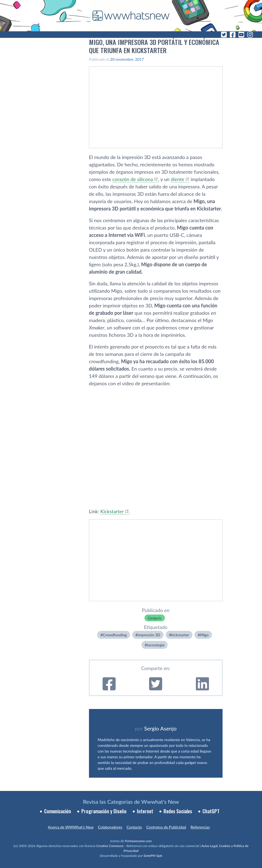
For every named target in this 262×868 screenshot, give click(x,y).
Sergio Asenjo (160, 728)
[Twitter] (224, 35)
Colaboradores (110, 827)
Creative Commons (110, 846)
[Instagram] (250, 35)
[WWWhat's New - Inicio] (131, 16)
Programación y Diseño (104, 811)
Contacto (134, 827)
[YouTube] (241, 35)
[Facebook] (233, 35)
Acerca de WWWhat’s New (71, 827)
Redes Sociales (178, 811)
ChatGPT (211, 811)
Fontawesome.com (138, 841)
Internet (145, 811)
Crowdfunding (115, 635)
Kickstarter (112, 511)
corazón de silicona (133, 179)
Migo (204, 635)
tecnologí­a (156, 645)
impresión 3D (149, 635)
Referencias (200, 827)
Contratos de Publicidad (166, 827)
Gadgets (155, 618)
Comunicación (58, 811)
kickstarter (180, 635)
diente (178, 179)
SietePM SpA (153, 856)
